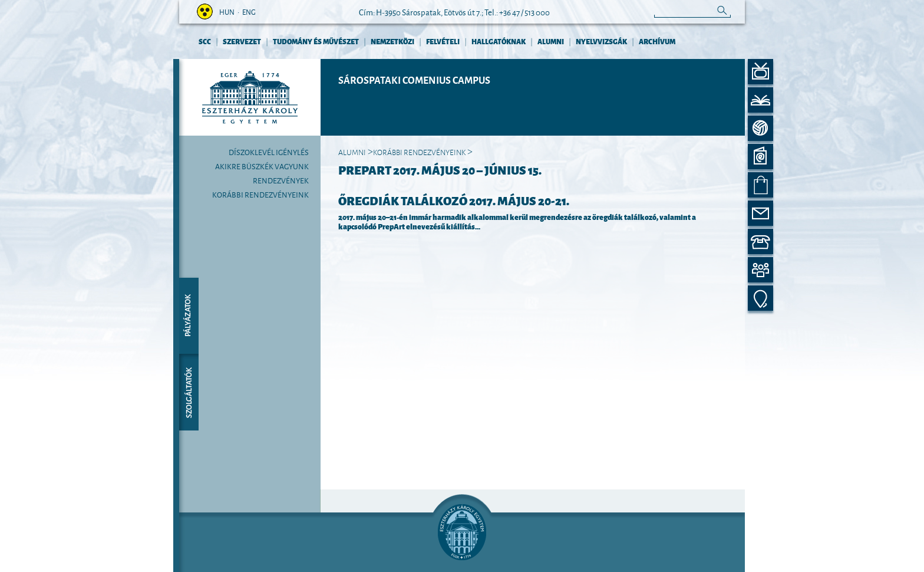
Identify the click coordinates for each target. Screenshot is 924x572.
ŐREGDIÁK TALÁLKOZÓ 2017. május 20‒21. (454, 200)
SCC (205, 41)
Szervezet (242, 41)
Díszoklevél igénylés (269, 152)
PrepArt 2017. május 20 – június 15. (440, 169)
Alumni (551, 41)
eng (249, 11)
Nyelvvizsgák (601, 41)
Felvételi (443, 41)
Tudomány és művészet (316, 41)
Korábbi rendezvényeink (260, 194)
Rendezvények (281, 180)
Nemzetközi (392, 41)
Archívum (657, 41)
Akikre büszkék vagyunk (262, 166)
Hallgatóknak (499, 41)
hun (227, 11)
